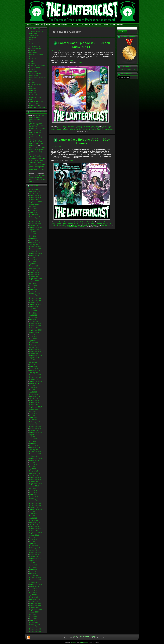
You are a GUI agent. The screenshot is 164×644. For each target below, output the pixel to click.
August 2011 (34, 561)
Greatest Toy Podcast (37, 65)
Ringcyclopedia (35, 97)
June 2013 (33, 514)
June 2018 (33, 388)
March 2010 (34, 597)
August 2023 (34, 255)
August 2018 (34, 383)
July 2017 (33, 411)
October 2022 (34, 277)
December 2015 (35, 452)
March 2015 (34, 471)
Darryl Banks (81, 128)
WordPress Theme (84, 642)
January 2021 (34, 321)
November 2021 (35, 300)
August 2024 (34, 230)
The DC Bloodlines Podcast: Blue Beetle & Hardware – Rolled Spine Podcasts (37, 160)
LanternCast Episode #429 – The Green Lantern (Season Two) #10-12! (38, 178)
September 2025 (36, 202)
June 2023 (33, 259)
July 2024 (33, 232)
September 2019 (36, 356)
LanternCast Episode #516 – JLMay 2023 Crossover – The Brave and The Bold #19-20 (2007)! (37, 135)
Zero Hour (108, 130)
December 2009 (35, 603)
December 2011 (35, 552)
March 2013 (34, 520)
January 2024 (34, 245)
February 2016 (35, 448)
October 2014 (34, 482)
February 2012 (35, 548)
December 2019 (35, 349)
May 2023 (33, 262)
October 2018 (34, 379)
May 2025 (33, 210)
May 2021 (33, 313)
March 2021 (34, 317)
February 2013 (35, 522)
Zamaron (100, 130)
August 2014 (34, 486)
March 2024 (34, 240)
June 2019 (33, 362)
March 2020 (34, 343)
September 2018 (36, 381)
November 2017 (35, 403)
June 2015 (33, 465)
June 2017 (33, 413)
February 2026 (35, 191)
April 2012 (33, 544)
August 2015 (34, 460)
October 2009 (34, 608)
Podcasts (33, 91)
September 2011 (36, 559)
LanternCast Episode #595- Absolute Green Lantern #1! (37, 118)
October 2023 (34, 251)
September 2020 (36, 330)
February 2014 (35, 499)
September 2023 (36, 253)
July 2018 (33, 386)
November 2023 (35, 249)
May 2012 (33, 541)
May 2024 (33, 236)
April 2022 (33, 289)
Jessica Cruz (56, 225)
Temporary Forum (89, 636)
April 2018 (33, 392)
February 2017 (35, 422)
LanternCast (34, 76)
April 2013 (33, 518)
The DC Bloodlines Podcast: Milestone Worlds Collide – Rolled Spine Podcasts (38, 126)
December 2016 (35, 426)
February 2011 (35, 573)
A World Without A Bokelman (36, 33)
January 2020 (34, 347)
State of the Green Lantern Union (36, 102)
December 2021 (35, 298)
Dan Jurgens (70, 128)
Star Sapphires (107, 225)
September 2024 (36, 228)
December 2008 (35, 629)
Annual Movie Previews (34, 37)
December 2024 (35, 221)
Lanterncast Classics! (37, 78)
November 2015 (35, 454)
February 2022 (35, 294)
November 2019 (35, 351)
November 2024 (35, 223)
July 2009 (33, 614)
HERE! (72, 60)
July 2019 (33, 360)
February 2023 (35, 268)
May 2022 (33, 287)
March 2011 (34, 571)
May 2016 (33, 441)
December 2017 (35, 400)
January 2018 (34, 398)
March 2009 (34, 623)
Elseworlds (33, 53)
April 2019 (33, 366)
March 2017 (34, 420)
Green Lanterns (96, 224)
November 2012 (35, 529)
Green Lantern (92, 128)
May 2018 (33, 390)
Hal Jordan (107, 224)
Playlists (33, 89)
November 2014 (35, 479)
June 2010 (33, 591)
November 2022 (35, 274)
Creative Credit (35, 48)
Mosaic (32, 82)
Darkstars (33, 50)
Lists (31, 80)
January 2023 (34, 270)
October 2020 (34, 328)
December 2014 (35, 477)
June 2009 (33, 616)
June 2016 (33, 439)
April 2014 (33, 494)
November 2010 (35, 580)
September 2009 (36, 610)
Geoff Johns (57, 224)
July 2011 (33, 563)
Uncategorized (35, 105)
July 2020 (33, 334)
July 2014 (33, 488)
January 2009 (34, 627)
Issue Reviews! (35, 74)
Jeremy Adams (62, 130)
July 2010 (33, 588)
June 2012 (33, 539)
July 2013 (33, 512)
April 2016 (33, 443)
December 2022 (35, 272)
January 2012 (34, 550)
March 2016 (34, 445)
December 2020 (35, 324)
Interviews (33, 71)
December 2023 (35, 247)
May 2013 (33, 516)
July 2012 (33, 537)
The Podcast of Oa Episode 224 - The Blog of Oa (36, 144)
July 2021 (33, 309)
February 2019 (35, 371)
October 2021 (34, 302)
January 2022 (34, 296)
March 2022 (34, 292)
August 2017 (34, 409)
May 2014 (33, 492)
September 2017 (36, 407)
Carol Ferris (108, 126)
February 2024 (35, 242)
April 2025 (33, 213)
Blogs (31, 40)
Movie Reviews (35, 84)
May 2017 (33, 415)
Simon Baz (96, 225)
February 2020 (35, 345)
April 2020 (33, 341)
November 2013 (35, 505)
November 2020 (35, 326)
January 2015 (34, 475)
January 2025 (34, 219)
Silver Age (33, 99)
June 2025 (33, 208)
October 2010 (34, 582)
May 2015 (33, 467)
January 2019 (34, 373)
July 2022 (33, 283)
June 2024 (33, 234)
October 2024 (34, 225)
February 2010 (35, 599)
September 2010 (36, 584)
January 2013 (34, 524)
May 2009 (33, 618)
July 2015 (33, 462)
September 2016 (36, 433)
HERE (80, 63)
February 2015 (35, 473)
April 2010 (33, 595)
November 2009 (35, 606)
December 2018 (35, 375)
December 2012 (35, 527)
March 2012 (34, 546)
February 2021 (35, 319)
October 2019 (34, 354)
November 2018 (35, 377)
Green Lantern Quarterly (35, 68)
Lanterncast (73, 130)
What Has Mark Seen (37, 108)
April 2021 (33, 315)
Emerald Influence (36, 55)
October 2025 (34, 200)
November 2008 (35, 631)
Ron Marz (93, 130)
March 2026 (34, 189)
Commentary (34, 42)
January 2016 (34, 450)
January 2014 (34, 501)
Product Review (35, 95)
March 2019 (34, 368)
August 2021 (34, 307)
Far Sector (33, 59)
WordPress (74, 642)
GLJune (32, 63)
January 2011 (34, 576)
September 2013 (36, 509)
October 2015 (34, 456)
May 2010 (33, 593)
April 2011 (33, 569)
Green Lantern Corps (82, 224)
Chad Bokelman (58, 128)
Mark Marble (83, 130)
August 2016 (34, 435)
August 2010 (34, 586)
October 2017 (34, 405)
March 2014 (34, 497)
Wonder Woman (71, 227)
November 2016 (35, 428)
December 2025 (35, 195)
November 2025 (35, 198)
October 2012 (34, 531)
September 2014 (36, 484)
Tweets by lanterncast (126, 70)
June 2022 (33, 285)
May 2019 (33, 364)
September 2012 (36, 533)
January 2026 (34, 193)
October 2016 (34, 430)
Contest (32, 44)
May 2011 (33, 567)
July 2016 (33, 437)
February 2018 (35, 396)
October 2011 (34, 556)
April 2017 (33, 418)
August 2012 (34, 535)
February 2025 (35, 217)
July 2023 (33, 257)
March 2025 (34, 215)
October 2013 (34, 507)
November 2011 (35, 554)
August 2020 (34, 332)
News (31, 86)
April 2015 (33, 469)
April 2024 (33, 238)
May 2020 (33, 339)
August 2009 (34, 612)
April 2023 (33, 264)
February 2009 (35, 625)
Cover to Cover (35, 46)
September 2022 (36, 279)
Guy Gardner (103, 128)
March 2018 (34, 394)
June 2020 (33, 336)
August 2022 (34, 281)
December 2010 (35, 578)
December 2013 (35, 503)
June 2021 (33, 311)
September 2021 (36, 304)
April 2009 (33, 620)
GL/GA (32, 61)
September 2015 (36, 458)
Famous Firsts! (35, 57)
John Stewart (66, 225)
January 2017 (34, 424)
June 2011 (33, 565)
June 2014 (33, 490)
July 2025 (33, 206)
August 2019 (34, 358)
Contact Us (77, 636)
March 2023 (34, 266)
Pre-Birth (33, 93)
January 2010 (34, 601)
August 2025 (34, 204)
